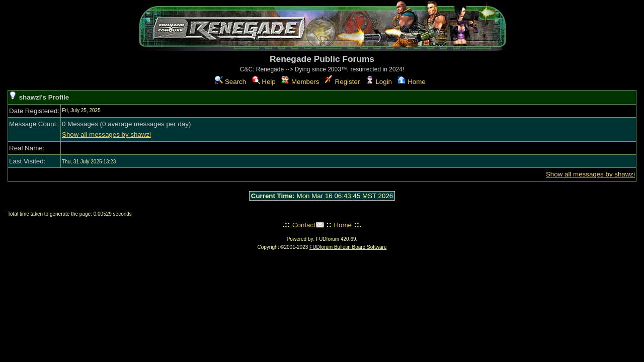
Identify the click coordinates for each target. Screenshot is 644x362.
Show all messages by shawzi (106, 134)
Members (300, 82)
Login (379, 82)
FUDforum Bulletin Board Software (348, 247)
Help (264, 82)
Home (411, 82)
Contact (304, 225)
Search (230, 82)
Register (342, 82)
